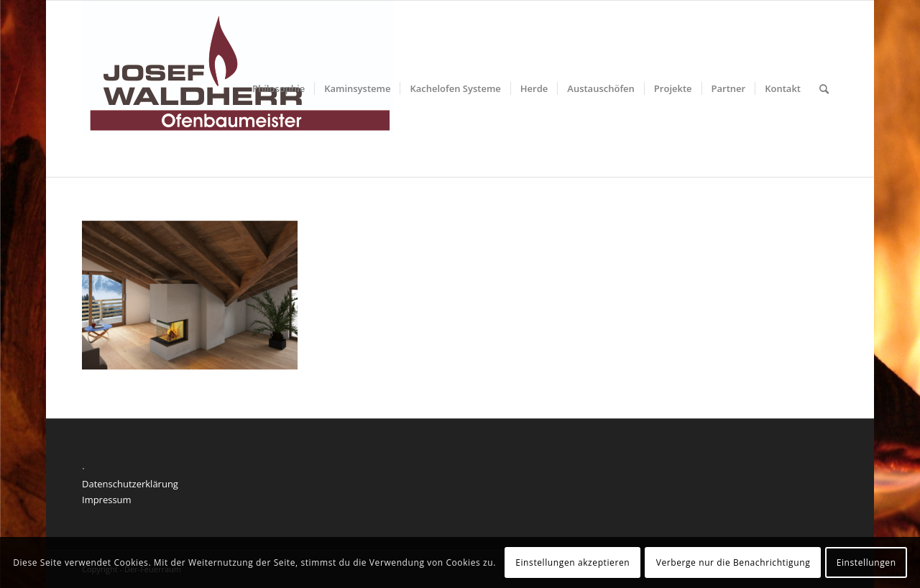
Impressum (107, 500)
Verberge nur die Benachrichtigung (733, 562)
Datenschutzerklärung (130, 484)
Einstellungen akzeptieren (572, 562)
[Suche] (824, 89)
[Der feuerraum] (238, 89)
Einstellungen (866, 562)
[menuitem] (279, 89)
